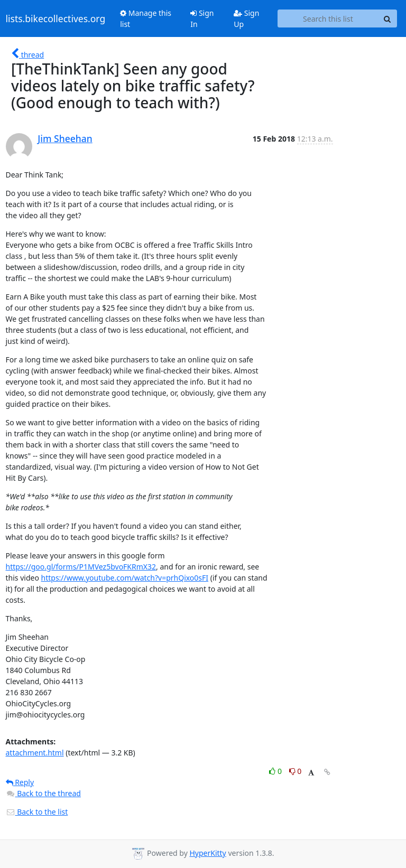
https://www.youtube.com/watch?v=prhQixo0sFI (125, 578)
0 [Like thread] (276, 771)
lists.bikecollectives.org (56, 18)
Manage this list (146, 18)
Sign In (202, 18)
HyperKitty (207, 853)
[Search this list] (328, 18)
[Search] (387, 18)
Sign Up (246, 18)
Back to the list (37, 812)
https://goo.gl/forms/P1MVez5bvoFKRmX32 (81, 567)
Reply (20, 782)
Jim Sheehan (65, 138)
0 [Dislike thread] (296, 771)
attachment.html (35, 753)
